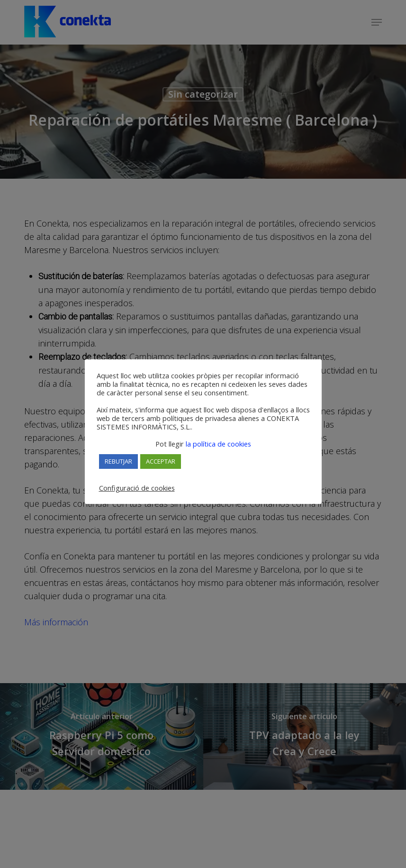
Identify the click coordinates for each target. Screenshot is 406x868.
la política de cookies (217, 444)
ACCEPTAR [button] (161, 461)
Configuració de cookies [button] (137, 488)
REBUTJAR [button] (118, 461)
